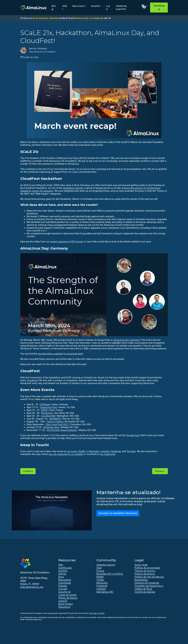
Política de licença (145, 574)
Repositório (65, 580)
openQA (63, 601)
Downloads (65, 583)
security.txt (65, 592)
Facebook (116, 451)
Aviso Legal (141, 565)
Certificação (65, 568)
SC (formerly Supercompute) (62, 430)
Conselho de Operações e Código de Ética (149, 587)
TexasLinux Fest (48, 407)
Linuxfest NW (48, 416)
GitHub (62, 574)
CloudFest (32, 380)
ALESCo (63, 571)
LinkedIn (105, 451)
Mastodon (94, 451)
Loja (108, 7)
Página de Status (68, 598)
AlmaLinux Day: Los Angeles (88, 18)
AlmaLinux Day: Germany (126, 340)
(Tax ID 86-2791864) (97, 613)
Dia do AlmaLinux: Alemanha (45, 18)
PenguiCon (47, 413)
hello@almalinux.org (32, 587)
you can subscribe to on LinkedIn (66, 454)
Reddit (82, 451)
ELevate (63, 589)
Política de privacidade (147, 568)
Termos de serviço (145, 571)
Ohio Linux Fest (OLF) (57, 424)
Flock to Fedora (55, 422)
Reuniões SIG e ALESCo (110, 574)
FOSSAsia (45, 404)
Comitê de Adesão (145, 592)
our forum (72, 451)
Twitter (100, 580)
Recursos (78, 6)
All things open (51, 427)
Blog (54, 7)
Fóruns (100, 571)
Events (95, 6)
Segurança (64, 607)
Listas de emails (68, 595)
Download (159, 7)
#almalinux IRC (105, 592)
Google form (133, 435)
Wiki (65, 7)
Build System (66, 604)
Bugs (61, 577)
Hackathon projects (73, 188)
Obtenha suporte (121, 7)
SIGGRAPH (55, 419)
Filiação (63, 586)
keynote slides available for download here (60, 354)
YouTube (131, 451)
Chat (99, 568)
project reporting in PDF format (67, 242)
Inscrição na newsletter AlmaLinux (118, 513)
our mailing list (108, 454)
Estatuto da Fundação (147, 583)
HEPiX (44, 410)
